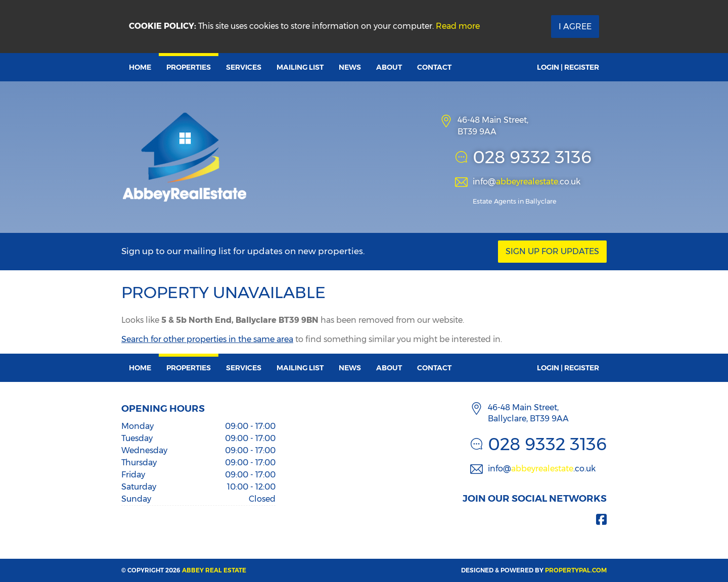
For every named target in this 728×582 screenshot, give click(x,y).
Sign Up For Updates (552, 251)
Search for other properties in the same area (207, 339)
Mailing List (300, 67)
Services (244, 67)
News (350, 67)
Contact (434, 67)
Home (140, 67)
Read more (458, 26)
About (389, 67)
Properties (189, 67)
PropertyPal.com (576, 570)
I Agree (575, 27)
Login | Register (568, 67)
